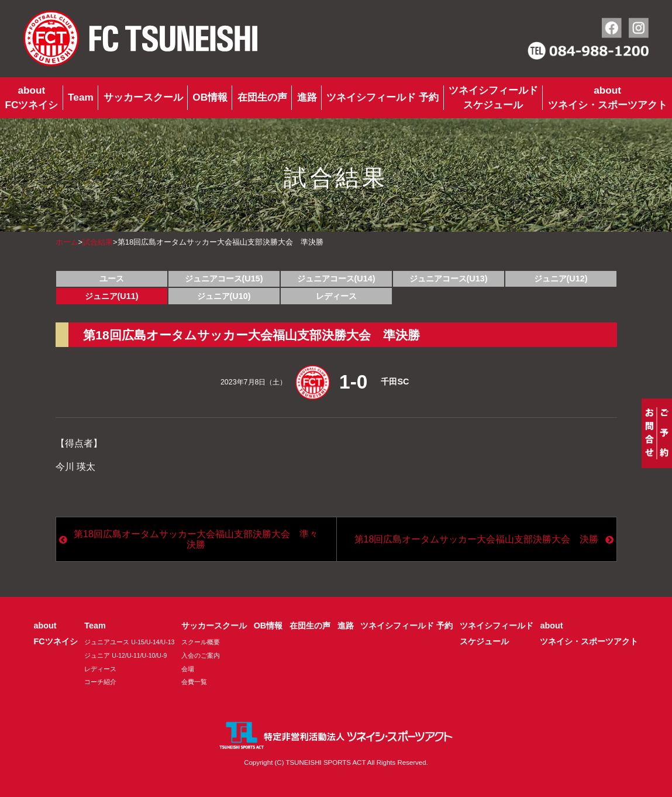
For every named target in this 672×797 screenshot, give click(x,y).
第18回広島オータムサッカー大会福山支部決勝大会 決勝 (477, 539)
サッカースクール (143, 97)
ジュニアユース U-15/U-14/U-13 (129, 642)
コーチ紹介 (100, 682)
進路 (307, 97)
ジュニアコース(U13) (449, 279)
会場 (188, 669)
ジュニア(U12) (561, 279)
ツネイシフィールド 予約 (382, 97)
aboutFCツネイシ (31, 97)
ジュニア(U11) (112, 296)
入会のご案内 (201, 655)
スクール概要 (201, 642)
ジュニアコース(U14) (336, 279)
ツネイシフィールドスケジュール (493, 97)
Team (81, 97)
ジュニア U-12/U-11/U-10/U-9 (125, 655)
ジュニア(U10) (224, 296)
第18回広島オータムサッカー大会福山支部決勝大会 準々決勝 (196, 539)
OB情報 (210, 97)
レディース (336, 296)
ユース (112, 279)
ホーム (67, 242)
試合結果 (98, 242)
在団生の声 (262, 97)
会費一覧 (194, 682)
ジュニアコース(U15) (224, 279)
